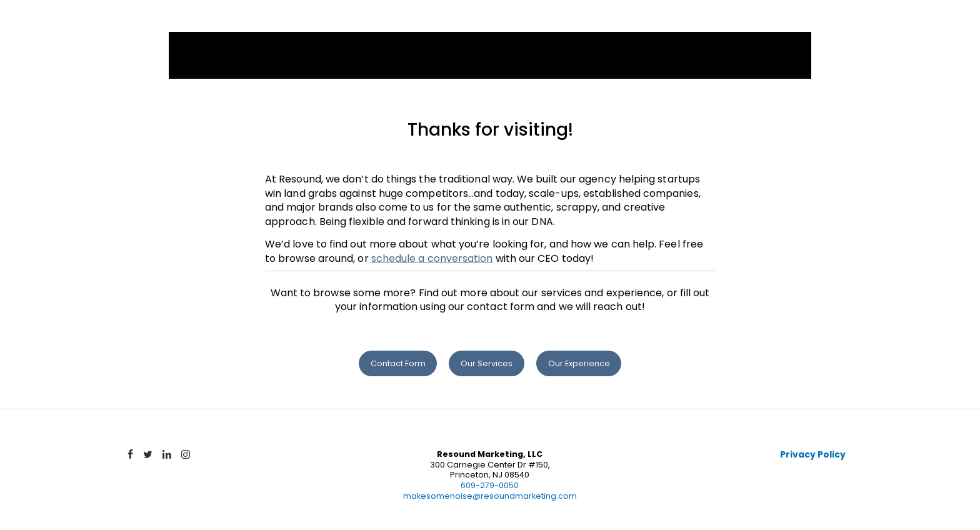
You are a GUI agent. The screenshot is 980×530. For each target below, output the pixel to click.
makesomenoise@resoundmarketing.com (490, 496)
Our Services (487, 363)
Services (576, 23)
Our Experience (579, 363)
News (784, 23)
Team (731, 23)
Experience (659, 23)
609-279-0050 (490, 485)
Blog (839, 23)
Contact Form (398, 363)
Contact (905, 23)
